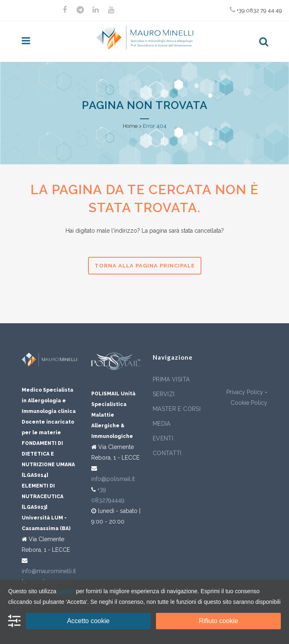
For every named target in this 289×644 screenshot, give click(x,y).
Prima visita (171, 379)
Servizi (164, 394)
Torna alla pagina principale (145, 266)
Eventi (163, 438)
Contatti (167, 453)
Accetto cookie (88, 621)
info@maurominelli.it (49, 571)
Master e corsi (177, 409)
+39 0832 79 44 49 (256, 10)
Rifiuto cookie (219, 621)
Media (162, 424)
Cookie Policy (249, 403)
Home (130, 126)
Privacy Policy (245, 392)
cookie (66, 591)
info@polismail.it (113, 479)
